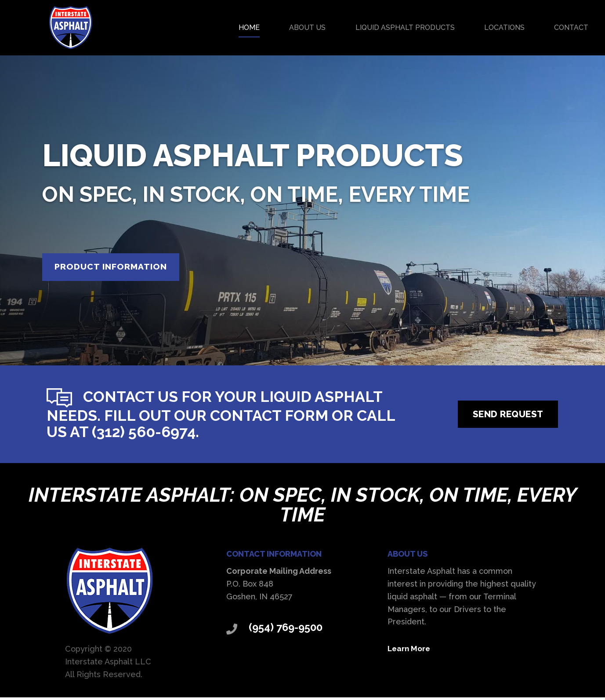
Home (249, 27)
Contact (571, 27)
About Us (307, 27)
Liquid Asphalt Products (405, 27)
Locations (504, 27)
